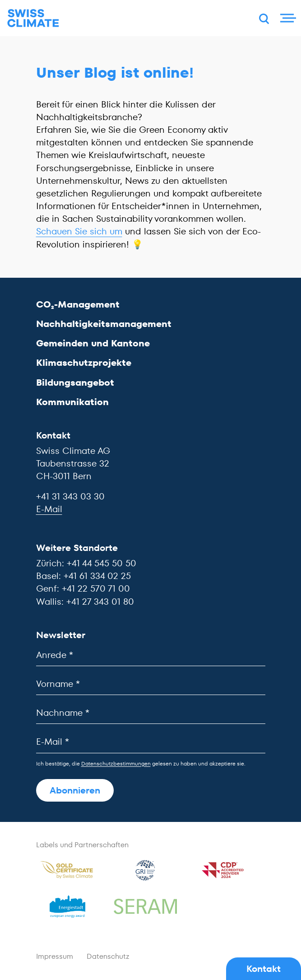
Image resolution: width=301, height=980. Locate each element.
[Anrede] (151, 655)
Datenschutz (108, 956)
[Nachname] (151, 713)
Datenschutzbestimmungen (116, 763)
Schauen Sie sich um (79, 231)
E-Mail (49, 509)
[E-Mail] (151, 742)
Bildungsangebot (75, 383)
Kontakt (264, 969)
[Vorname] (151, 684)
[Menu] (287, 18)
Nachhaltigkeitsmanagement (104, 324)
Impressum (55, 956)
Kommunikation (72, 402)
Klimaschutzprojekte (84, 363)
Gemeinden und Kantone (93, 343)
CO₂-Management (78, 304)
